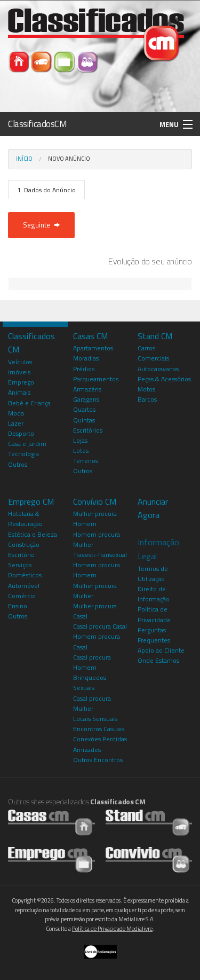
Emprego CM (31, 501)
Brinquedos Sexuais (90, 683)
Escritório (21, 555)
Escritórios (88, 430)
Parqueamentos (96, 379)
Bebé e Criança (29, 403)
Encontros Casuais (99, 729)
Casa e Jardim (27, 444)
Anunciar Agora (153, 508)
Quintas (84, 420)
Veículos (20, 362)
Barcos (147, 399)
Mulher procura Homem (95, 519)
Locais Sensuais (95, 719)
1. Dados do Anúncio (46, 190)
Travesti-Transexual (100, 555)
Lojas (80, 440)
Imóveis (19, 372)
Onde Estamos (158, 660)
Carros (146, 348)
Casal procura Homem (92, 662)
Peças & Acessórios (164, 379)
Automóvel (24, 586)
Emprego (21, 382)
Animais (19, 392)
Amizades (87, 750)
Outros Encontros (98, 760)
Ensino (18, 606)
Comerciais (153, 358)
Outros (18, 464)
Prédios (84, 369)
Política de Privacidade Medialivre (112, 929)
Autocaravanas (158, 369)
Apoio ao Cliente (161, 650)
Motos (146, 389)
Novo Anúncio (69, 159)
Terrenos (86, 461)
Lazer (16, 423)
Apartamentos (93, 348)
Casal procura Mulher (92, 703)
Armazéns (87, 389)
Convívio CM (95, 501)
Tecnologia (23, 454)
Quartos (84, 409)
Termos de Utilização (153, 574)
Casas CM (90, 336)
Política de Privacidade (154, 614)
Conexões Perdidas (100, 739)
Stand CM (155, 336)
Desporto (21, 433)
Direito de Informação (154, 594)
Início (24, 159)
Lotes (81, 450)
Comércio (22, 596)
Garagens (86, 399)
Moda (16, 413)
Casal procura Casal (100, 626)
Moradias (86, 358)
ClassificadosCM (38, 124)
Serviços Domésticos (25, 570)
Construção (24, 544)
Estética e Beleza (33, 534)
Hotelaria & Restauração (25, 519)
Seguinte (41, 225)
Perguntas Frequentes (154, 635)
